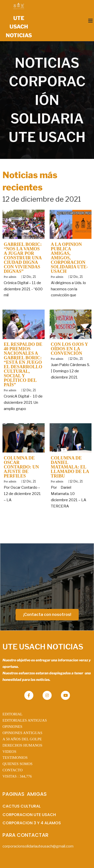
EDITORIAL (13, 714)
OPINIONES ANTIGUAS (22, 733)
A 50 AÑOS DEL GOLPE (22, 739)
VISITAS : (17, 776)
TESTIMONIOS (15, 758)
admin (13, 277)
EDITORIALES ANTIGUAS (25, 720)
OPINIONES (12, 727)
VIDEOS (9, 752)
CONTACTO (13, 770)
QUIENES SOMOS (18, 764)
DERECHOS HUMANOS (22, 745)
